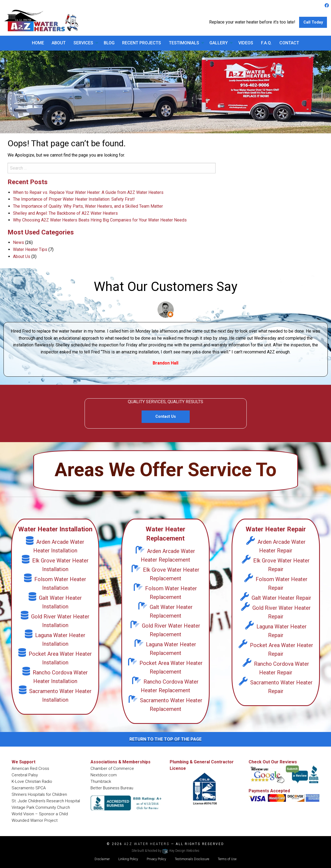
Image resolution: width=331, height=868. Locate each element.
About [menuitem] (59, 43)
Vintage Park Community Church (41, 807)
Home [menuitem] (38, 43)
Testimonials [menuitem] (184, 43)
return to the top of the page (165, 739)
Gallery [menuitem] (219, 43)
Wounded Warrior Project (35, 820)
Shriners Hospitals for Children (39, 794)
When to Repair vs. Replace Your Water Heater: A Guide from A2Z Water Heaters (88, 192)
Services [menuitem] (83, 43)
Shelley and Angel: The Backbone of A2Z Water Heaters (65, 213)
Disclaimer (102, 859)
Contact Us (166, 417)
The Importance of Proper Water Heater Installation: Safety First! (74, 199)
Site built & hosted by (165, 851)
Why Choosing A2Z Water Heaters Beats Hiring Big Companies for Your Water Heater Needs (100, 220)
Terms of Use (227, 859)
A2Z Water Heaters (147, 844)
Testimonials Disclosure (192, 859)
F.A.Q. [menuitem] (266, 43)
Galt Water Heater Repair (276, 598)
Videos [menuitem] (246, 43)
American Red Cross (30, 768)
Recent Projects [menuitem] (142, 43)
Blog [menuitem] (109, 43)
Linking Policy (128, 859)
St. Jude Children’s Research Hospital (46, 801)
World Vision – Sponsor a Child (40, 814)
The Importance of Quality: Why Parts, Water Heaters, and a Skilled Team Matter (88, 206)
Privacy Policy (156, 859)
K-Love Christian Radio (32, 781)
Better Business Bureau (112, 788)
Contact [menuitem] (289, 43)
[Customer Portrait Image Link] (166, 309)
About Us (22, 256)
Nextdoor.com (104, 775)
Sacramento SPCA (29, 788)
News (19, 242)
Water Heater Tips (30, 249)
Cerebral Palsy (25, 775)
